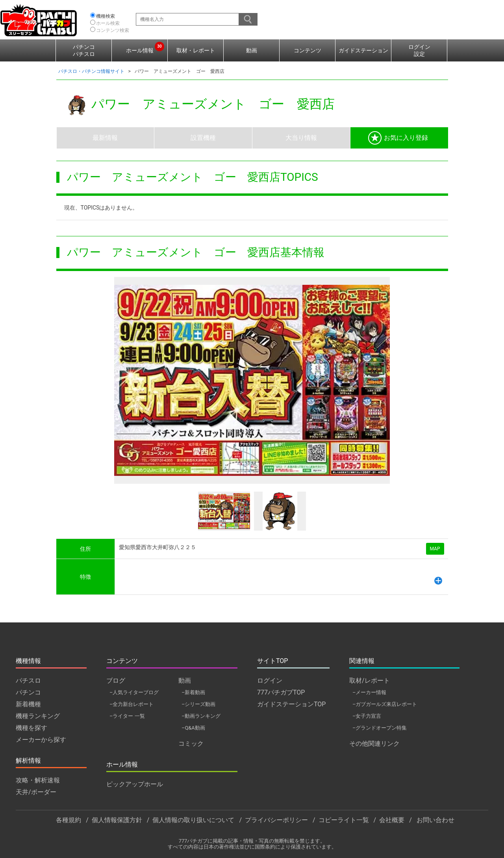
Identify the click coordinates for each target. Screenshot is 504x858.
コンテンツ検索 (113, 30)
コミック (191, 744)
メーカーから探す (41, 740)
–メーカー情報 (369, 692)
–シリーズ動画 (198, 704)
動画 (252, 50)
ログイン (270, 681)
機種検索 (106, 16)
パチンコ (28, 692)
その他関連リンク (374, 744)
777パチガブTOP (281, 692)
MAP (435, 549)
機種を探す (31, 728)
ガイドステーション (363, 50)
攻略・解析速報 (38, 780)
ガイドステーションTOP (291, 704)
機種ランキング (38, 716)
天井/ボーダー (36, 792)
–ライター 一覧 (127, 716)
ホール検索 (108, 23)
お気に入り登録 (398, 138)
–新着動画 (193, 692)
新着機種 (28, 704)
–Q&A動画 (193, 728)
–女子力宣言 (367, 716)
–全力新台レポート (132, 704)
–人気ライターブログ (134, 692)
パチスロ (28, 681)
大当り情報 (301, 138)
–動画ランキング (201, 716)
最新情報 (105, 138)
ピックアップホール (135, 784)
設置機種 (203, 138)
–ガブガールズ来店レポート (385, 704)
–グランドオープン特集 (380, 728)
